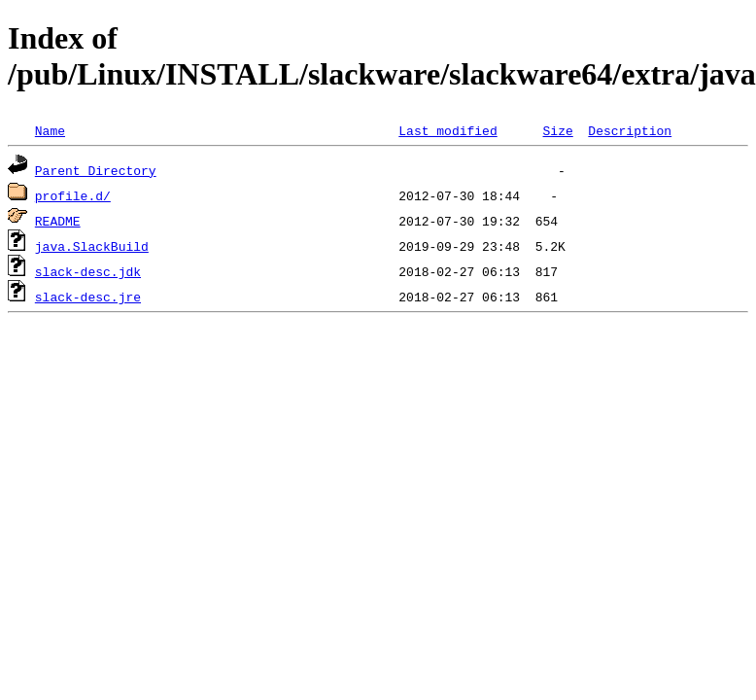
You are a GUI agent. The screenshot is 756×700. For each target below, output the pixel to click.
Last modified (447, 130)
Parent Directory (96, 170)
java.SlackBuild (92, 246)
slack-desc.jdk (88, 271)
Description (630, 130)
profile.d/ (73, 195)
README (58, 221)
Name (50, 130)
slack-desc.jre (88, 297)
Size (557, 130)
